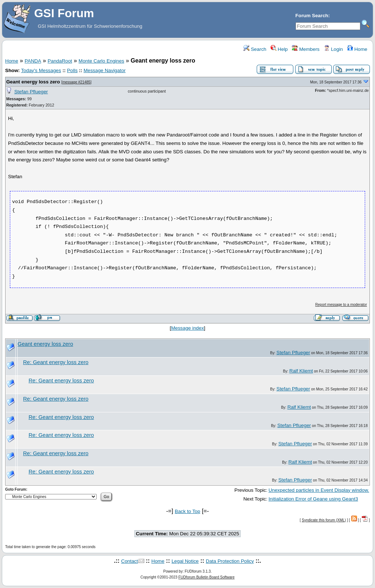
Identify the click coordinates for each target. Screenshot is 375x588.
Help (279, 49)
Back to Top (187, 511)
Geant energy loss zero (33, 82)
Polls (72, 70)
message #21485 (76, 82)
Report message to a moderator (341, 305)
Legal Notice (185, 561)
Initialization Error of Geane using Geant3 (313, 499)
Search (255, 49)
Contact (130, 561)
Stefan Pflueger (31, 92)
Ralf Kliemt (301, 371)
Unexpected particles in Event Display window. (319, 490)
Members (306, 49)
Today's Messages (41, 70)
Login (333, 49)
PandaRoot (60, 61)
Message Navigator (105, 70)
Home (357, 49)
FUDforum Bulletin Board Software (206, 577)
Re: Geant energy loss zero (56, 362)
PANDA (33, 61)
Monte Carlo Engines (101, 61)
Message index (187, 328)
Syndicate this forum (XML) (324, 520)
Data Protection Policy (230, 561)
